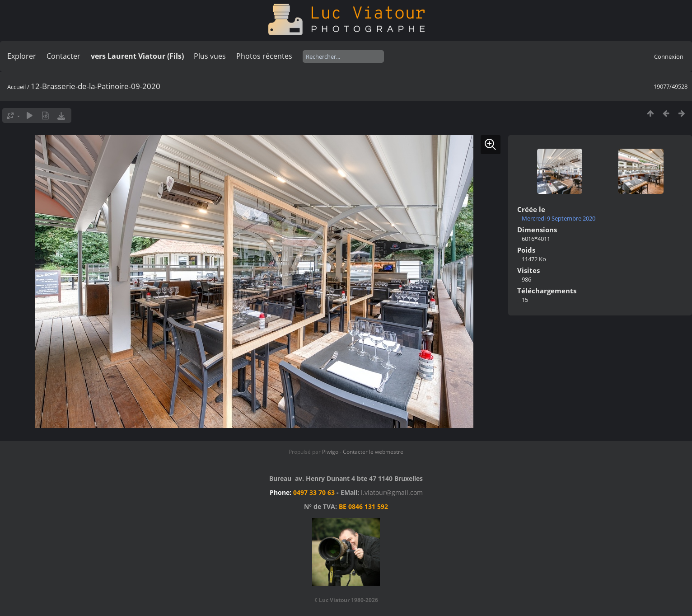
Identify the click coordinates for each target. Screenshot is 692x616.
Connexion (669, 56)
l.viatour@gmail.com (392, 492)
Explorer (22, 56)
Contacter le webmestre (373, 452)
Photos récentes (264, 56)
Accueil (16, 87)
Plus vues (210, 56)
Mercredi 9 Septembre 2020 (559, 218)
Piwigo (330, 452)
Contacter (63, 56)
